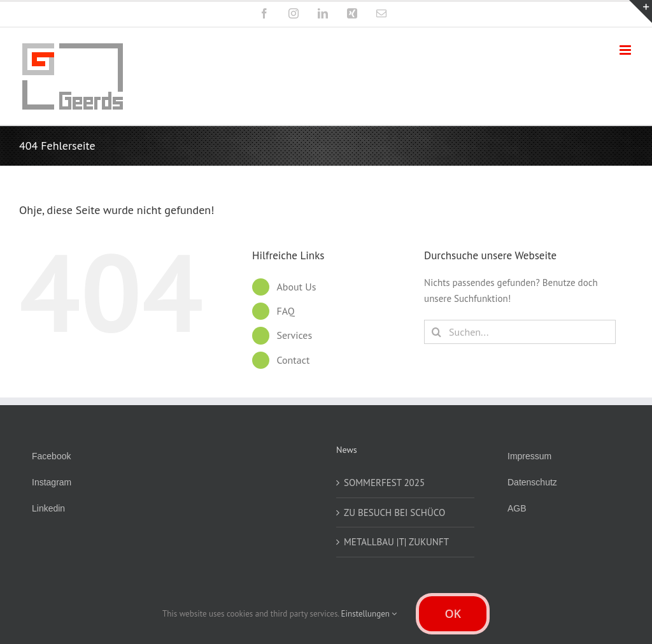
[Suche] (436, 332)
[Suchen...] (520, 332)
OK (453, 613)
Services (294, 335)
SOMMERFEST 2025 (384, 483)
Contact (293, 360)
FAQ (285, 311)
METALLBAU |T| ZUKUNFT (396, 542)
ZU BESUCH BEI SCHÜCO (394, 512)
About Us (296, 287)
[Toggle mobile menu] (626, 50)
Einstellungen (369, 614)
